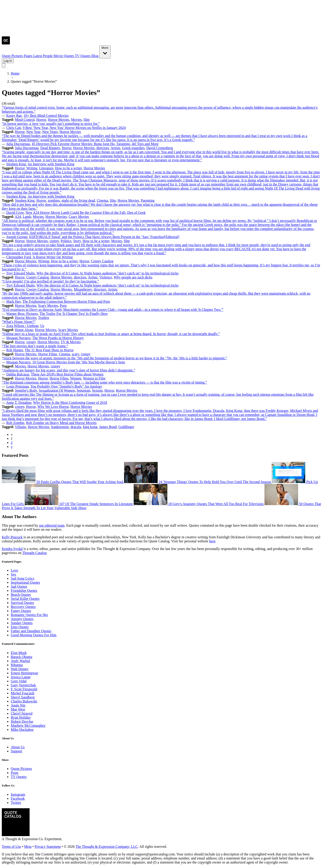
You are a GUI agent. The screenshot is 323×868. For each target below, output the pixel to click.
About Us (18, 747)
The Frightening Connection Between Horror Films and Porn (66, 301)
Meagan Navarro (18, 338)
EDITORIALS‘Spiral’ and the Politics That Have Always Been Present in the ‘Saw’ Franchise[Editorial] (104, 237)
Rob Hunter (15, 350)
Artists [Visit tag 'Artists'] (115, 148)
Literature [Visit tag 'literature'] (46, 168)
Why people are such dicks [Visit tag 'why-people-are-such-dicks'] (133, 277)
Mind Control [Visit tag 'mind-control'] (25, 120)
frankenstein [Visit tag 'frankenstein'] (60, 427)
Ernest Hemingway (25, 673)
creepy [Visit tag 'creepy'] (54, 241)
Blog (95, 56)
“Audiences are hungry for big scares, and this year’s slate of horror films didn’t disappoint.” (68, 370)
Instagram (18, 794)
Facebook (18, 798)
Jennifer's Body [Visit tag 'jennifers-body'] (26, 390)
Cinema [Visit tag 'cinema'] (103, 200)
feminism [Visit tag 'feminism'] (83, 390)
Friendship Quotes (24, 591)
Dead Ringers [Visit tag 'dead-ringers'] (50, 148)
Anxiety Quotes (22, 619)
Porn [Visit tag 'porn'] (63, 306)
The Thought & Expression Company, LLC (107, 847)
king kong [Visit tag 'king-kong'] (90, 427)
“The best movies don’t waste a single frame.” (35, 346)
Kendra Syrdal (12, 549)
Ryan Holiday (21, 717)
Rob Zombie (15, 423)
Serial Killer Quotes (25, 599)
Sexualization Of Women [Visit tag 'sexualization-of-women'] (57, 390)
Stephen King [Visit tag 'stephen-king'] (25, 200)
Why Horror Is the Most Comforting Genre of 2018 (70, 403)
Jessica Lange (21, 677)
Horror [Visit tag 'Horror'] (41, 120)
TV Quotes (83, 56)
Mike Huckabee (22, 730)
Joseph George (17, 237)
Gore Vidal (19, 681)
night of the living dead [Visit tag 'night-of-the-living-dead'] (78, 200)
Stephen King (16, 164)
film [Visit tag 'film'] (87, 120)
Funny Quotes (21, 611)
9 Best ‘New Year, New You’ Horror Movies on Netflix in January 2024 (74, 128)
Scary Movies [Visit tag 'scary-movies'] (48, 306)
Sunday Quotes (22, 623)
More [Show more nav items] (105, 52)
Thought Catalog (34, 553)
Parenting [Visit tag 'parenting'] (148, 200)
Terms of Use (11, 847)
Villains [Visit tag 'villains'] (20, 427)
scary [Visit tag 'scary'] (75, 354)
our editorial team (52, 525)
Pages (29, 56)
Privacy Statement (48, 847)
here (212, 541)
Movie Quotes (64, 56)
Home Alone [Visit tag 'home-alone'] (24, 330)
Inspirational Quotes (25, 582)
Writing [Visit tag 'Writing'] (32, 168)
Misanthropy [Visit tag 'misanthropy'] (83, 289)
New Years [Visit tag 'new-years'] (50, 132)
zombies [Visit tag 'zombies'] (54, 200)
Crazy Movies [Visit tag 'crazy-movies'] (79, 217)
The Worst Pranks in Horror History (58, 338)
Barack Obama (22, 657)
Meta (28, 847)
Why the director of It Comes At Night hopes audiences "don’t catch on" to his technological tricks (108, 273)
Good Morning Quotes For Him (34, 635)
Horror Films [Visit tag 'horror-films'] (48, 354)
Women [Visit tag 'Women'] (76, 378)
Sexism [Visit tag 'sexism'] (97, 390)
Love (14, 570)
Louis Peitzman (17, 386)
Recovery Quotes (23, 607)
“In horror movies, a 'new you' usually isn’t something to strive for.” (51, 124)
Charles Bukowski (24, 701)
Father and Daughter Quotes (31, 631)
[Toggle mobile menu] (4, 65)
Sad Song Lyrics (23, 578)
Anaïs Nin (18, 705)
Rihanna (17, 665)
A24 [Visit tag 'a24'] (18, 217)
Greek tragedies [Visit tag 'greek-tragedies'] (133, 148)
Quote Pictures (13, 56)
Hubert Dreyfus (22, 721)
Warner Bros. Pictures (22, 314)
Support (16, 751)
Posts (15, 773)
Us (42, 326)
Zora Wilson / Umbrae (22, 326)
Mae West (18, 709)
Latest (38, 56)
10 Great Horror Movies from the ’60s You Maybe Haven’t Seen (79, 362)
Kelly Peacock (12, 537)
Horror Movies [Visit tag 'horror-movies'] (59, 120)
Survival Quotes (22, 603)
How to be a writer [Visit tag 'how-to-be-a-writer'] (68, 168)
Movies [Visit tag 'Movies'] (76, 120)
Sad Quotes (19, 586)
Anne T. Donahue (19, 403)
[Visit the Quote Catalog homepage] (6, 43)
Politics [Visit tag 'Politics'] (66, 241)
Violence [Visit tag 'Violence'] (106, 277)
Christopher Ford (19, 257)
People (48, 56)
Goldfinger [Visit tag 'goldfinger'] (126, 427)
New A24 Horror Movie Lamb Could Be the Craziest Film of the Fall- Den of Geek (86, 213)
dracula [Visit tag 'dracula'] (76, 427)
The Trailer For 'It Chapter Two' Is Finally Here (74, 314)
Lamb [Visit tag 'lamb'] (27, 217)
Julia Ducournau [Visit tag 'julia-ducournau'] (27, 148)
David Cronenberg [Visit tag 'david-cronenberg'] (159, 148)
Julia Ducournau (18, 144)
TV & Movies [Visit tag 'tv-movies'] (71, 342)
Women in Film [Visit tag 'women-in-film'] (94, 378)
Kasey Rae (14, 116)
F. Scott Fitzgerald (24, 689)
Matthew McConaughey (28, 726)
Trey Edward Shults (21, 273)
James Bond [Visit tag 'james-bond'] (108, 427)
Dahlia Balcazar (18, 374)
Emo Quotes (20, 627)
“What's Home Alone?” (19, 322)
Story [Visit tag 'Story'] (77, 241)
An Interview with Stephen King (51, 164)
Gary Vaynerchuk (23, 685)
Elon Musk (19, 653)
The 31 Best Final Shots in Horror (49, 350)
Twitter (16, 803)
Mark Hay (13, 301)
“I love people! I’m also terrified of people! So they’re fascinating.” (50, 281)
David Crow (15, 213)
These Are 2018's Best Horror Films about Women (67, 374)
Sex (13, 574)
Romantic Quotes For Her (29, 615)
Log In (8, 61)
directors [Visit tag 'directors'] (103, 148)
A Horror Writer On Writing (53, 257)
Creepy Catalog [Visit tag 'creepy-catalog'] (102, 261)
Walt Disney (20, 669)
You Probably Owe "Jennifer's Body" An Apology (66, 386)
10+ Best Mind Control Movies (46, 116)
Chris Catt (14, 128)
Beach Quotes (21, 595)
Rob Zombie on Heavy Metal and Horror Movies (61, 423)
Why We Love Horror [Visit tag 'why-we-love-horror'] (53, 407)
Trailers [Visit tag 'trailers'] (44, 318)
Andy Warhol (20, 661)
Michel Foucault (23, 693)
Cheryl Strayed (22, 713)
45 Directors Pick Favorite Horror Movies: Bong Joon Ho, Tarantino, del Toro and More (95, 144)
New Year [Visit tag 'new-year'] (33, 132)
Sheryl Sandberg (23, 697)
